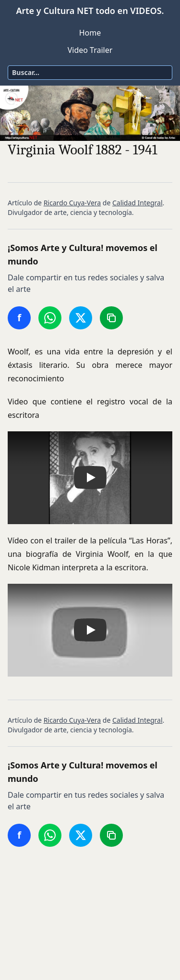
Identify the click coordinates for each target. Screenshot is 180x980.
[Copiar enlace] (111, 318)
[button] (90, 478)
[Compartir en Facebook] (19, 318)
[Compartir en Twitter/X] (81, 318)
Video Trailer (90, 50)
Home (90, 33)
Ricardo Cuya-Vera (72, 203)
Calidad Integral (138, 203)
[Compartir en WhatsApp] (50, 318)
